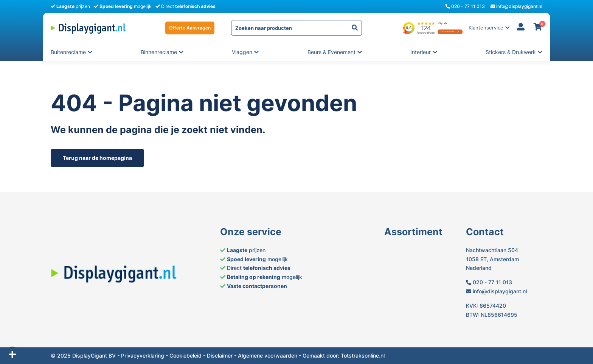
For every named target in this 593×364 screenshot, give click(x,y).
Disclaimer (220, 355)
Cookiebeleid (186, 355)
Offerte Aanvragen (190, 28)
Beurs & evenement (331, 52)
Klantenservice (486, 28)
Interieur (421, 52)
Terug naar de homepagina (97, 158)
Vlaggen (243, 52)
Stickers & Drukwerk (511, 52)
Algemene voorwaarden (268, 355)
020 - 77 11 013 (465, 6)
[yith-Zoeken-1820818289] (355, 28)
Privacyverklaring (143, 355)
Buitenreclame (68, 52)
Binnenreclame (159, 52)
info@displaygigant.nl (516, 6)
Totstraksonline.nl (363, 355)
